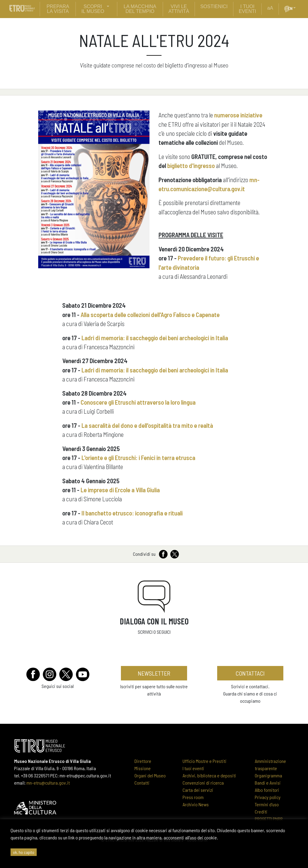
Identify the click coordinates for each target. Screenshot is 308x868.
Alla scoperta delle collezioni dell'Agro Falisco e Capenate (151, 314)
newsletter (154, 673)
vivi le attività (179, 9)
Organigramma (268, 775)
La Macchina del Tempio (140, 9)
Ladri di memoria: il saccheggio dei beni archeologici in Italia (155, 338)
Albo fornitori (267, 790)
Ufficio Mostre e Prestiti (205, 761)
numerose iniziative (238, 115)
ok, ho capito (24, 852)
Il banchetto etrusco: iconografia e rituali (132, 513)
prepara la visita (58, 9)
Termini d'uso (267, 804)
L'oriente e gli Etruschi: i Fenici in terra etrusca (138, 457)
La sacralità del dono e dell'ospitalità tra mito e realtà (147, 425)
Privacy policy (268, 797)
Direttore (143, 761)
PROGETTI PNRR (269, 819)
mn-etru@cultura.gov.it (48, 783)
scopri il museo (93, 9)
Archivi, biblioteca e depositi (209, 775)
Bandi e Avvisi (268, 783)
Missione (143, 768)
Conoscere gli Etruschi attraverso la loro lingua (138, 402)
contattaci (250, 673)
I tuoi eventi (193, 768)
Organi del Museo (150, 775)
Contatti (142, 783)
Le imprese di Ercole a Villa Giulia (120, 490)
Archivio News (196, 804)
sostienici (214, 6)
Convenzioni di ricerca (203, 783)
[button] (297, 8)
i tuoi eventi (248, 9)
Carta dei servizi (198, 790)
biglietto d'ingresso (191, 165)
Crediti (261, 812)
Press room (193, 797)
